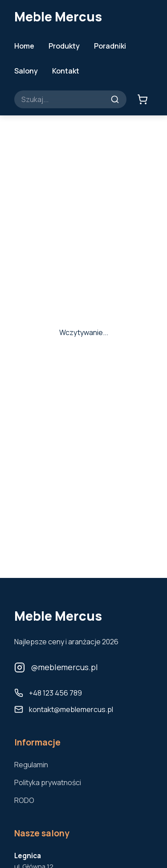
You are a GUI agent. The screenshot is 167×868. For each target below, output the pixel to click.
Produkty (64, 46)
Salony (26, 71)
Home (24, 46)
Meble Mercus (58, 16)
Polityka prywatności (48, 782)
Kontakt (66, 71)
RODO (24, 800)
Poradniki (110, 46)
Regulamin (31, 765)
